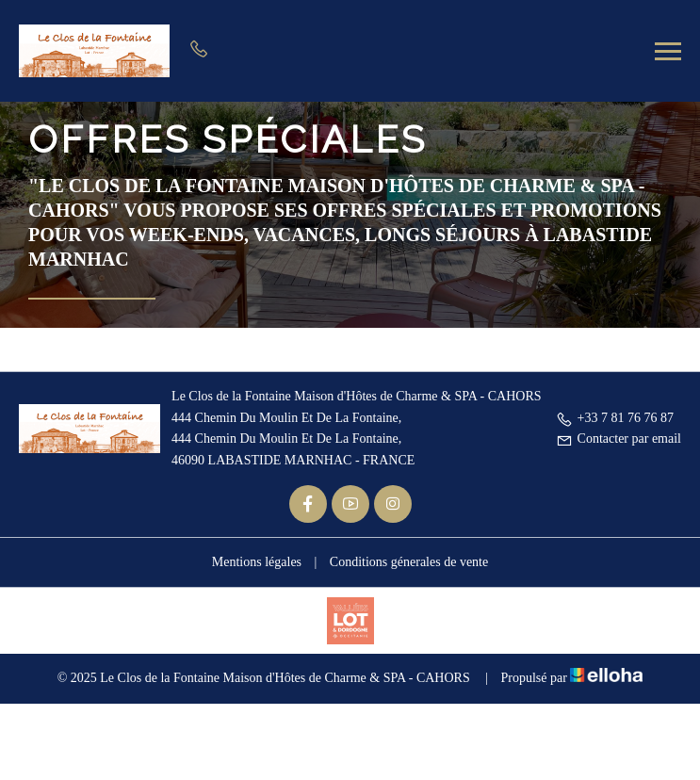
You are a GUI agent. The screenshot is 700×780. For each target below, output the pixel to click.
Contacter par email (619, 439)
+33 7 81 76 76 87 (615, 418)
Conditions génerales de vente (409, 562)
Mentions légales (257, 562)
